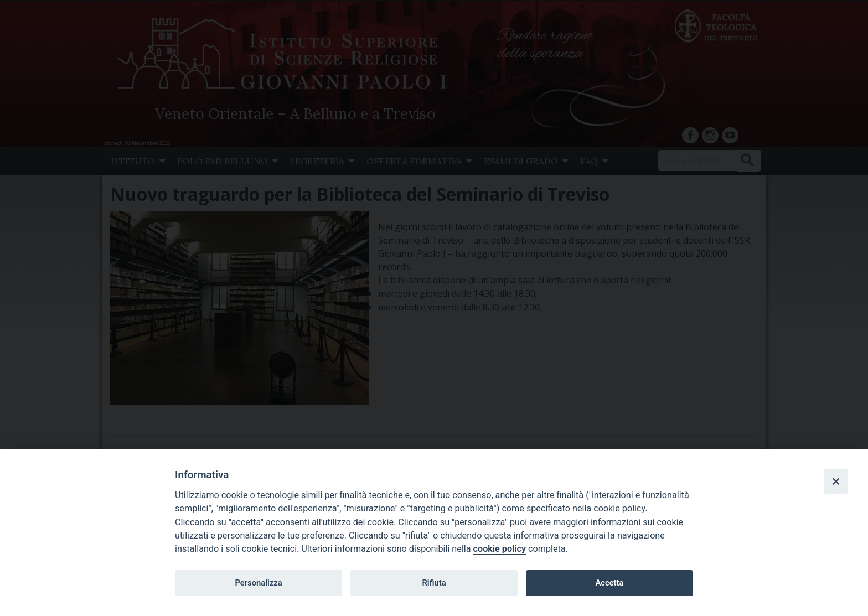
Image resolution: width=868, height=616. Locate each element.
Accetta (609, 583)
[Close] (836, 481)
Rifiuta (434, 583)
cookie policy (500, 549)
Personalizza (258, 583)
